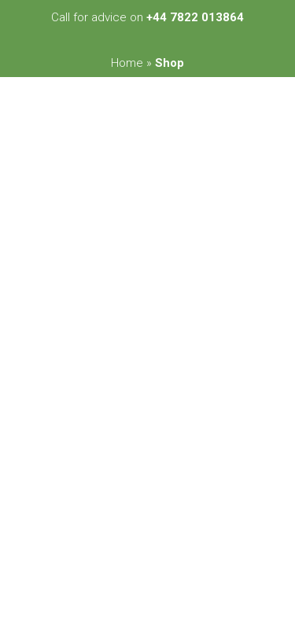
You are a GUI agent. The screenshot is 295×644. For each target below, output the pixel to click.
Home (127, 63)
